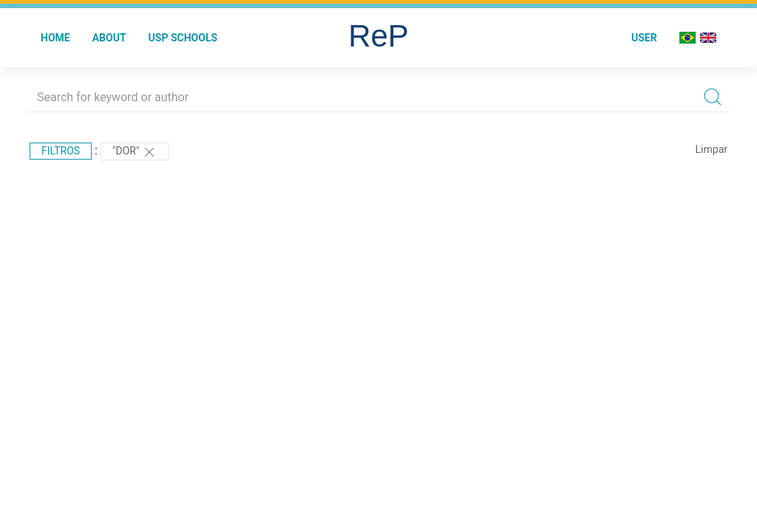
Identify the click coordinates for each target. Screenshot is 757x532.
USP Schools (183, 38)
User (644, 38)
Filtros (61, 151)
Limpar (712, 149)
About (109, 38)
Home (55, 38)
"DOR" (135, 152)
